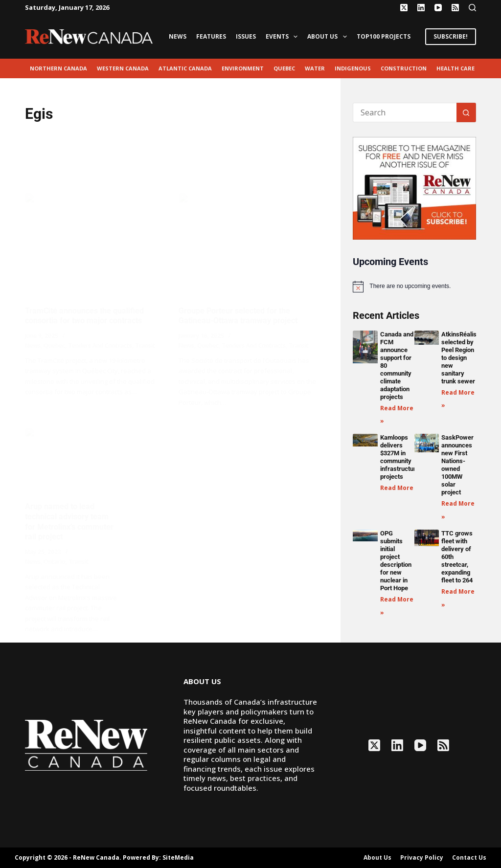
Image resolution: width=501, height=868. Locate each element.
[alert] (414, 287)
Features (211, 36)
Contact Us (469, 858)
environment (243, 68)
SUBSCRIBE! (451, 36)
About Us (329, 37)
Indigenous (353, 68)
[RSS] (455, 8)
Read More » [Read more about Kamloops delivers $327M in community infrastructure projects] (399, 488)
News (178, 36)
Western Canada (123, 68)
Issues (246, 36)
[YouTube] (438, 8)
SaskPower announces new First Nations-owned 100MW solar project (457, 465)
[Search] (472, 8)
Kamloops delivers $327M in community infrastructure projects (400, 457)
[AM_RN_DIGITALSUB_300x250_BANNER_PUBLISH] (414, 187)
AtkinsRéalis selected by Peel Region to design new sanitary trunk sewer (459, 358)
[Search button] (466, 112)
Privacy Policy (422, 858)
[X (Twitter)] (404, 8)
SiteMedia (178, 857)
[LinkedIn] (421, 8)
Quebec (284, 68)
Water (315, 68)
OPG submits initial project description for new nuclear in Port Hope (396, 561)
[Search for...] (404, 112)
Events (284, 37)
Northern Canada (58, 68)
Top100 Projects (384, 36)
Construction (404, 68)
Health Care (455, 68)
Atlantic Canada (185, 68)
